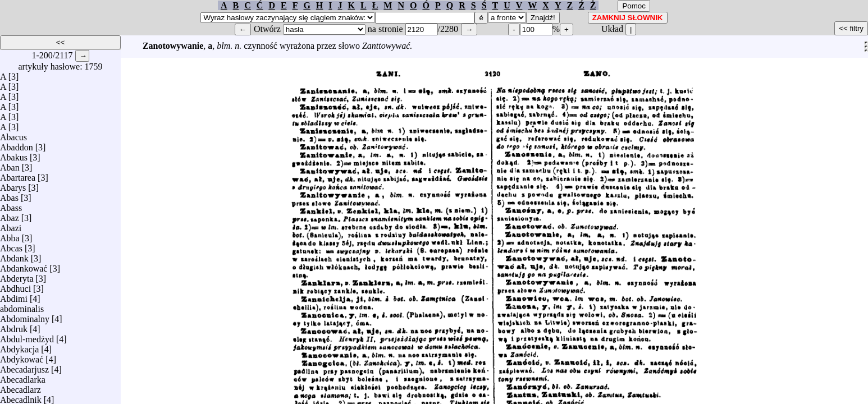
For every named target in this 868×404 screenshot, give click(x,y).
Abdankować (24, 266)
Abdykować (22, 357)
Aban (10, 165)
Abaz (10, 215)
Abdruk (14, 326)
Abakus (14, 155)
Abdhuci (15, 286)
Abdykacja (19, 346)
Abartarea (18, 175)
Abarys (13, 185)
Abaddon (17, 144)
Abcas (11, 245)
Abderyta (17, 276)
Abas (9, 195)
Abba (10, 235)
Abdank (14, 256)
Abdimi (14, 296)
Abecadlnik (21, 397)
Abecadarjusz (24, 367)
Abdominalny (25, 316)
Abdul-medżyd (27, 336)
